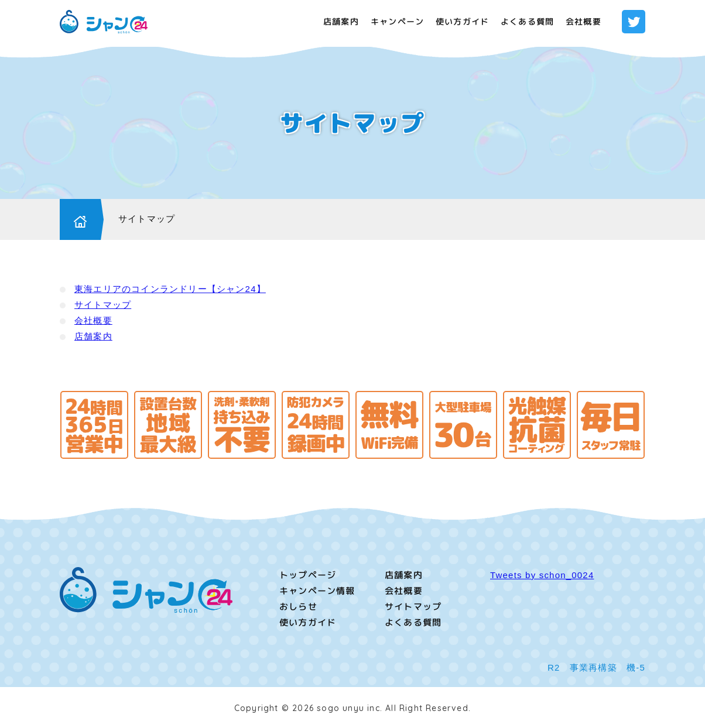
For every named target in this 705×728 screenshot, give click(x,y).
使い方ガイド (462, 21)
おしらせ (298, 607)
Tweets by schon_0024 (542, 575)
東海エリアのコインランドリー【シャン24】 (170, 289)
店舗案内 (341, 21)
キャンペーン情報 (317, 591)
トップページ (308, 575)
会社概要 (583, 21)
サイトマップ (147, 219)
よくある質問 (527, 21)
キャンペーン (397, 21)
